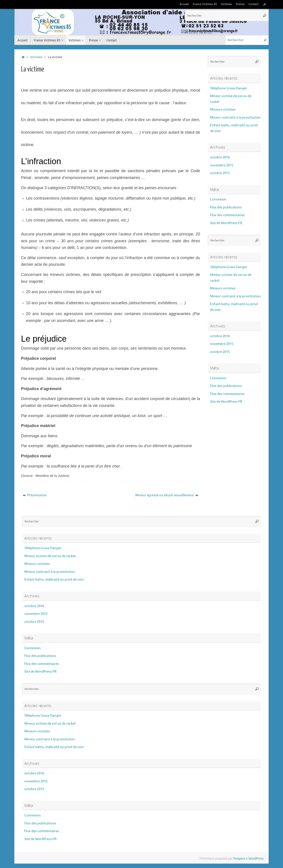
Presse (240, 4)
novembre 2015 (222, 165)
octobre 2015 (220, 173)
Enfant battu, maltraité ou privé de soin (54, 580)
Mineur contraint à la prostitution (235, 118)
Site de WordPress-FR (226, 223)
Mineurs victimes (223, 110)
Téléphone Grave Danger (229, 88)
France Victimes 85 (205, 4)
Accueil (184, 4)
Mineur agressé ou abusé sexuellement (167, 495)
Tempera (239, 859)
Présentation (35, 495)
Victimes (226, 4)
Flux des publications (226, 207)
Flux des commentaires (227, 215)
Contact (254, 4)
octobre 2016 (220, 157)
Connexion (218, 199)
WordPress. (256, 859)
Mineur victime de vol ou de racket (50, 556)
